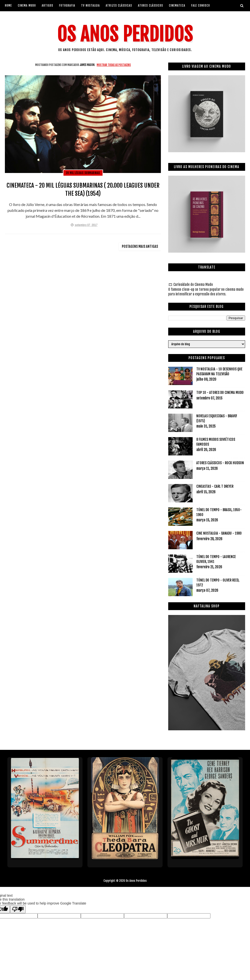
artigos (47, 5)
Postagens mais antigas (140, 246)
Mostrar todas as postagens (114, 65)
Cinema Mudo (27, 5)
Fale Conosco (201, 5)
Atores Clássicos (151, 5)
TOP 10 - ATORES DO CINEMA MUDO (220, 393)
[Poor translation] (18, 909)
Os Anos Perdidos (125, 34)
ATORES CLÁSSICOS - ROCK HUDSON (220, 463)
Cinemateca (177, 5)
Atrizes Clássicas (119, 5)
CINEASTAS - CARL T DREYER (215, 486)
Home (8, 5)
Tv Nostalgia (90, 5)
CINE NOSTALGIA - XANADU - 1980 (219, 533)
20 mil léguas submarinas (83, 173)
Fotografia (67, 5)
